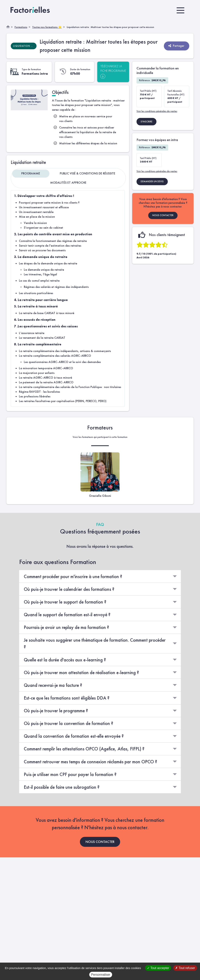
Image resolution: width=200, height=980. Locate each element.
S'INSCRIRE (146, 122)
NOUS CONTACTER (163, 215)
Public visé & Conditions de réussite (87, 173)
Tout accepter (158, 968)
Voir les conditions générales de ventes (157, 111)
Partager (176, 46)
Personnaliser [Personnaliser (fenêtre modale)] (101, 975)
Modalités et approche (68, 183)
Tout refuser (185, 968)
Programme (31, 173)
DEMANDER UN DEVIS (152, 181)
